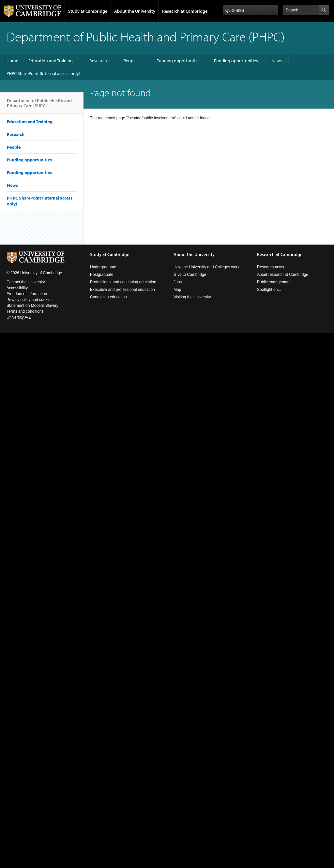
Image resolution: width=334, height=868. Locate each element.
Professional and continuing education (123, 282)
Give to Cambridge (190, 275)
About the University (135, 11)
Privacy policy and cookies (30, 300)
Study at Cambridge (88, 11)
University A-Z (19, 317)
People (130, 61)
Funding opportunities (179, 61)
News (277, 61)
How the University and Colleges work (206, 267)
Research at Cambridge (185, 11)
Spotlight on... (269, 290)
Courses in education (108, 297)
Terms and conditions (25, 311)
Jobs (178, 282)
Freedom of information (27, 294)
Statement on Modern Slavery (32, 306)
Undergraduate (103, 267)
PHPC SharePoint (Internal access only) (43, 73)
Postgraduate (102, 275)
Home (12, 61)
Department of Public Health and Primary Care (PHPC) (39, 106)
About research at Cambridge (283, 275)
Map (177, 290)
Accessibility (17, 288)
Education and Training (51, 61)
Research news (271, 267)
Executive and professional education (122, 290)
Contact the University (26, 282)
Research (98, 61)
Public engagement (274, 282)
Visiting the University (192, 297)
